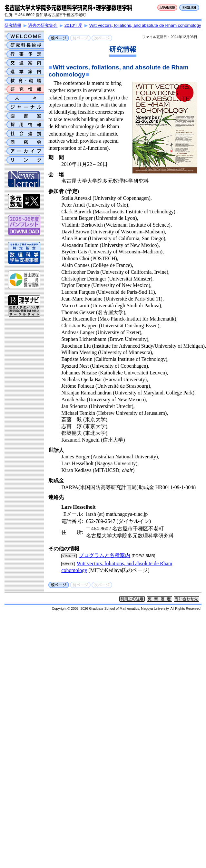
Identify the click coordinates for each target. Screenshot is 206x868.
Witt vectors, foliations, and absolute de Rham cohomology (145, 25)
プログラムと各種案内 (104, 555)
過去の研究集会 (43, 25)
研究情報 (13, 25)
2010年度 (74, 25)
